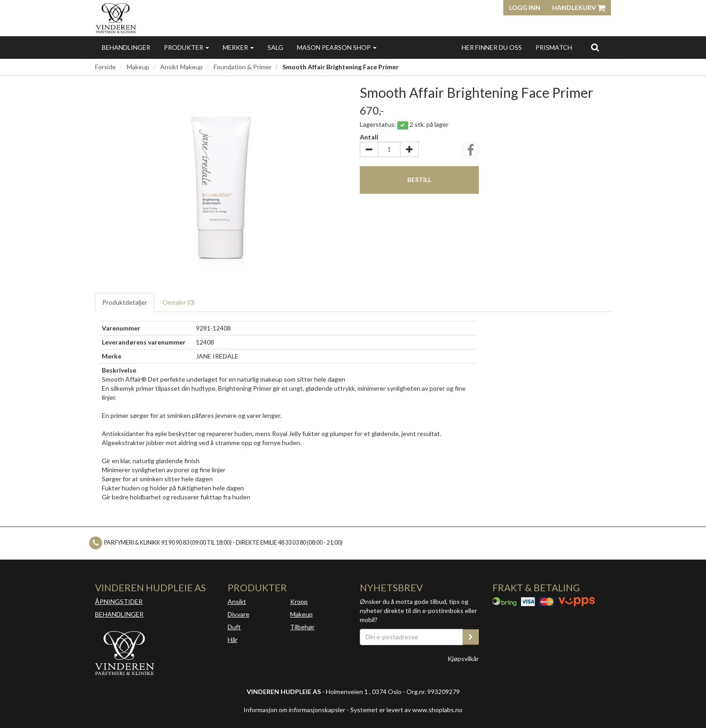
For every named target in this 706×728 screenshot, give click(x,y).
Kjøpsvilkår (463, 659)
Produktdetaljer (125, 302)
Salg (275, 47)
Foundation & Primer (243, 67)
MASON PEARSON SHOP (337, 47)
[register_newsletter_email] (471, 637)
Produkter (186, 47)
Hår (233, 639)
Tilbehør (302, 627)
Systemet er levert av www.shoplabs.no (406, 710)
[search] (595, 47)
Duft (234, 627)
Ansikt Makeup (181, 67)
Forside (105, 67)
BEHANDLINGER (119, 614)
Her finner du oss (492, 47)
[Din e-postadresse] (411, 637)
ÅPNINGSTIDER (119, 601)
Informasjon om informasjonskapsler (294, 710)
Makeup (138, 67)
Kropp (299, 601)
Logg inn (525, 7)
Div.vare (239, 614)
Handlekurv (579, 7)
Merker (238, 47)
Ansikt (237, 601)
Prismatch (554, 47)
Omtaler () (179, 302)
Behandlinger (126, 47)
